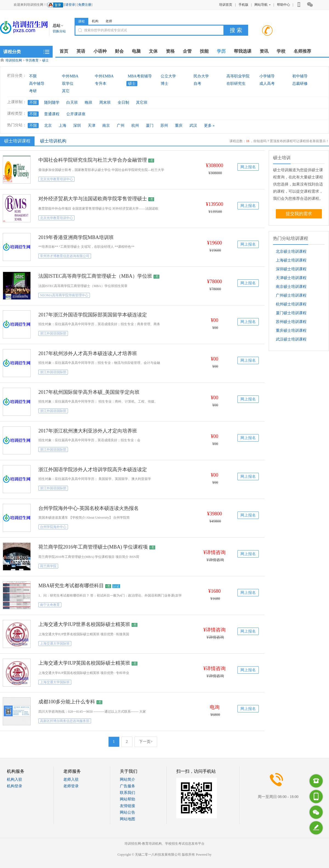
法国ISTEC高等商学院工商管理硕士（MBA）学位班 (95, 276)
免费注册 (85, 5)
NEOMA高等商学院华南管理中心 (64, 295)
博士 (164, 84)
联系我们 (127, 793)
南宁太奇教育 (50, 605)
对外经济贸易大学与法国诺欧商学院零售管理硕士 (93, 199)
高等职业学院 (238, 76)
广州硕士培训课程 (291, 295)
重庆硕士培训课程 (291, 331)
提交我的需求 (299, 214)
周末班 (105, 102)
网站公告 (127, 812)
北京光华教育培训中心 (56, 179)
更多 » (209, 126)
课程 (81, 21)
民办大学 (201, 76)
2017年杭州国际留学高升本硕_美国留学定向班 (89, 392)
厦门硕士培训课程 (291, 313)
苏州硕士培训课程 (291, 322)
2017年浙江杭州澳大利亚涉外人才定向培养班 (88, 431)
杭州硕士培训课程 (291, 304)
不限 (33, 76)
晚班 (89, 102)
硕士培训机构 (53, 141)
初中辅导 (300, 76)
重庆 (179, 126)
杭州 (135, 126)
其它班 (142, 102)
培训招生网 (14, 60)
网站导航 (263, 5)
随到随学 (52, 102)
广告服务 (127, 786)
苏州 (164, 126)
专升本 (101, 84)
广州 (121, 126)
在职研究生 (236, 84)
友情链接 (127, 806)
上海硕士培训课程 (291, 260)
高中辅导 (37, 84)
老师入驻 (71, 779)
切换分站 (59, 31)
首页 (64, 51)
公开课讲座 (76, 114)
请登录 (70, 5)
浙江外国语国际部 (53, 333)
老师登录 (71, 786)
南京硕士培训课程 (291, 287)
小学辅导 (267, 76)
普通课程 (52, 114)
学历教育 (32, 60)
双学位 (68, 84)
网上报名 (248, 167)
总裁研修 (300, 84)
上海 (63, 126)
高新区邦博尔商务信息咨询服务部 (65, 721)
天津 (92, 126)
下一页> (146, 742)
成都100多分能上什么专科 (67, 702)
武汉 (193, 126)
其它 (66, 91)
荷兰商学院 (48, 566)
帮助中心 (283, 5)
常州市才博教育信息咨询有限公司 (65, 256)
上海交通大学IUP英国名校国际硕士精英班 (84, 663)
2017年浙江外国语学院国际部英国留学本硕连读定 (93, 315)
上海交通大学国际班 (55, 644)
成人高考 (267, 84)
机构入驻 (15, 779)
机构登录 (15, 786)
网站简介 (127, 779)
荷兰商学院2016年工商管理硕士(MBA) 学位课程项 (93, 547)
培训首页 (226, 5)
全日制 (123, 102)
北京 (48, 126)
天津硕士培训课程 (291, 278)
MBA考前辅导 (140, 76)
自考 (197, 84)
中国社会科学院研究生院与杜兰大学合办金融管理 (93, 160)
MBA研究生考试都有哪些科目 (71, 586)
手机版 (243, 5)
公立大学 (168, 76)
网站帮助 (127, 799)
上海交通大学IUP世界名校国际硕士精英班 (84, 624)
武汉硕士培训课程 (291, 339)
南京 (106, 126)
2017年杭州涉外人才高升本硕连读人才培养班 (88, 353)
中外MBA (70, 76)
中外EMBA (104, 76)
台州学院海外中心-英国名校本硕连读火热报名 (89, 508)
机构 (95, 21)
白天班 (72, 102)
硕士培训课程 (17, 141)
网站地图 (127, 819)
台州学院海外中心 (53, 527)
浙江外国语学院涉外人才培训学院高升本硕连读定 (93, 470)
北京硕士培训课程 (291, 252)
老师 (109, 21)
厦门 (150, 126)
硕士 (46, 60)
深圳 (77, 126)
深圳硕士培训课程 (291, 269)
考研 (33, 91)
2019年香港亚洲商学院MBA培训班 (76, 237)
